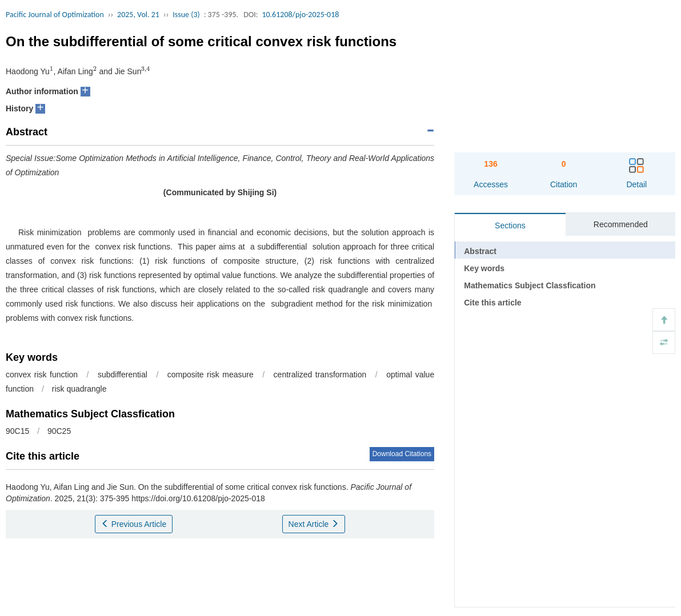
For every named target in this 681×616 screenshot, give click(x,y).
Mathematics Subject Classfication (530, 285)
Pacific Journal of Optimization (55, 15)
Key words (484, 268)
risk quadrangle (79, 389)
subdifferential (123, 375)
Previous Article (134, 524)
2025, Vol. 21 (138, 15)
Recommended (621, 224)
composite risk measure (211, 375)
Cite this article (492, 303)
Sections (510, 226)
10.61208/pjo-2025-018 (300, 15)
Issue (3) (186, 15)
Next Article (314, 524)
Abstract (480, 251)
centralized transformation (320, 375)
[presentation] (52, 71)
